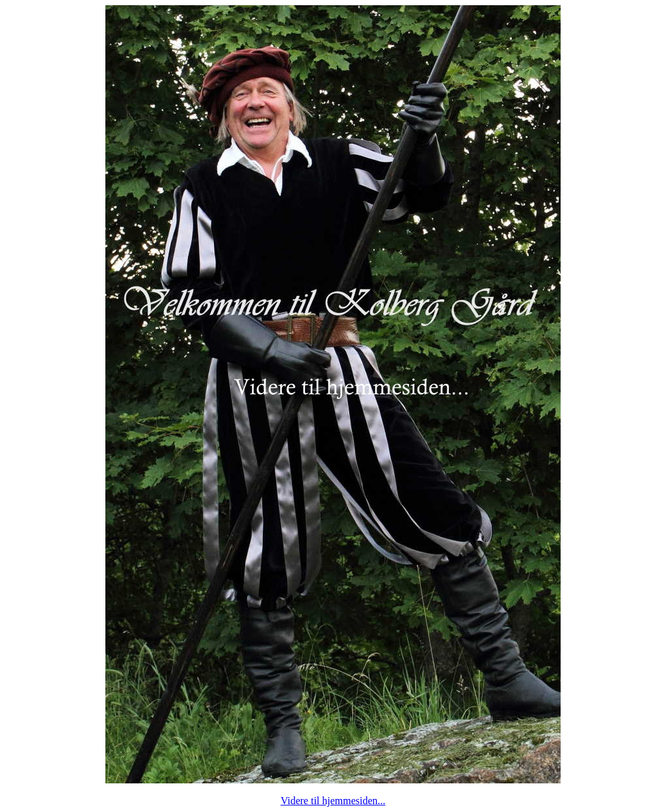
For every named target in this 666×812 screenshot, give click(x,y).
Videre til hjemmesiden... (333, 801)
